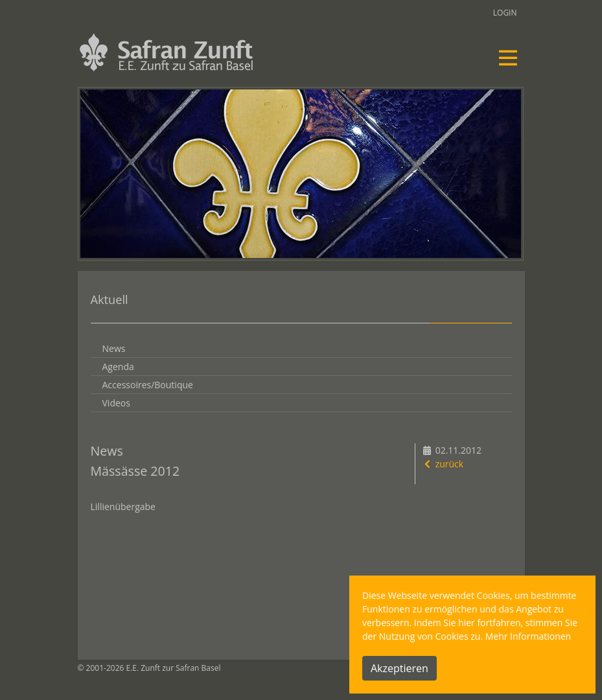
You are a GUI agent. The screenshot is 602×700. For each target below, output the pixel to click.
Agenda (118, 367)
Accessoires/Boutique (148, 385)
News (114, 348)
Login (505, 13)
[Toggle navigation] (508, 58)
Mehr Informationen (528, 636)
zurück (443, 464)
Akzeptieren (399, 668)
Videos (116, 403)
